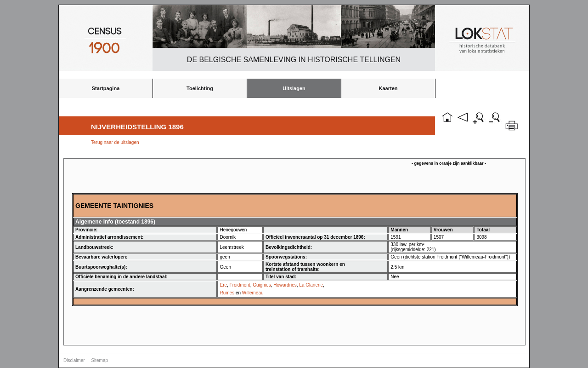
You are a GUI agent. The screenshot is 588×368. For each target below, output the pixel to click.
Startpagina (106, 88)
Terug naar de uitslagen (115, 142)
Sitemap (99, 360)
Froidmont (240, 285)
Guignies (262, 285)
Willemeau (253, 293)
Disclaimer (74, 360)
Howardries (285, 285)
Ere (223, 285)
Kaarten (388, 88)
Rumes (227, 293)
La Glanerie (311, 285)
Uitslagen (294, 88)
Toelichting (200, 88)
